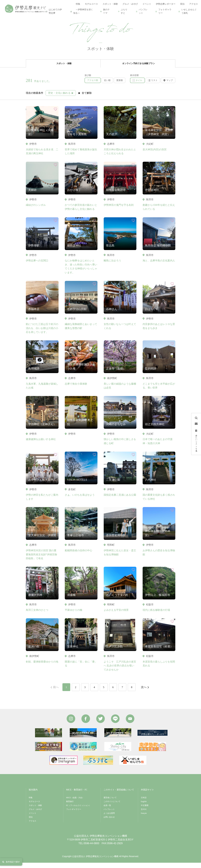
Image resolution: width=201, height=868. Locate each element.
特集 (31, 803)
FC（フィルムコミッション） (79, 811)
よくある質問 (109, 818)
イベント (33, 818)
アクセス (33, 826)
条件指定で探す (11, 862)
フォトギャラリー (165, 11)
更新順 (120, 86)
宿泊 (31, 822)
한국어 (144, 815)
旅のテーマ (106, 11)
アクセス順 (93, 86)
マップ (168, 86)
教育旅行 (70, 807)
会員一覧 (107, 811)
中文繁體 (145, 811)
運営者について (110, 803)
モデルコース (34, 807)
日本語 (144, 803)
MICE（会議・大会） (75, 803)
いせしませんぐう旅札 (189, 11)
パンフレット (143, 11)
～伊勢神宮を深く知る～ (83, 11)
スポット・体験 (43, 17)
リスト (153, 86)
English (144, 807)
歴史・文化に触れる (61, 98)
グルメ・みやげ (35, 815)
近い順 (107, 86)
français (144, 818)
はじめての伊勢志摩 (55, 11)
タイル (137, 86)
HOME (29, 17)
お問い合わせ (109, 822)
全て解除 (85, 98)
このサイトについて (112, 807)
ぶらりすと (124, 11)
